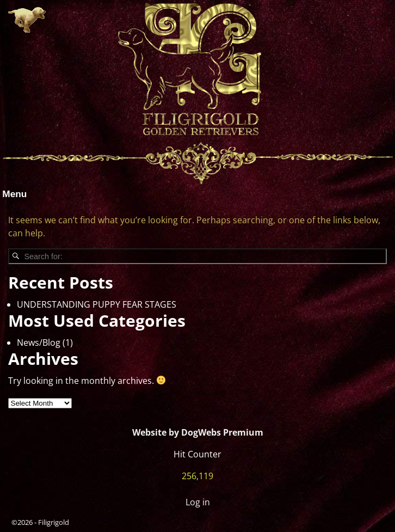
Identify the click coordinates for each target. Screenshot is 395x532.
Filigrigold (54, 522)
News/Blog (39, 343)
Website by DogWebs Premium (198, 432)
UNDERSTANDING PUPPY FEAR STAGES (97, 304)
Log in (198, 502)
